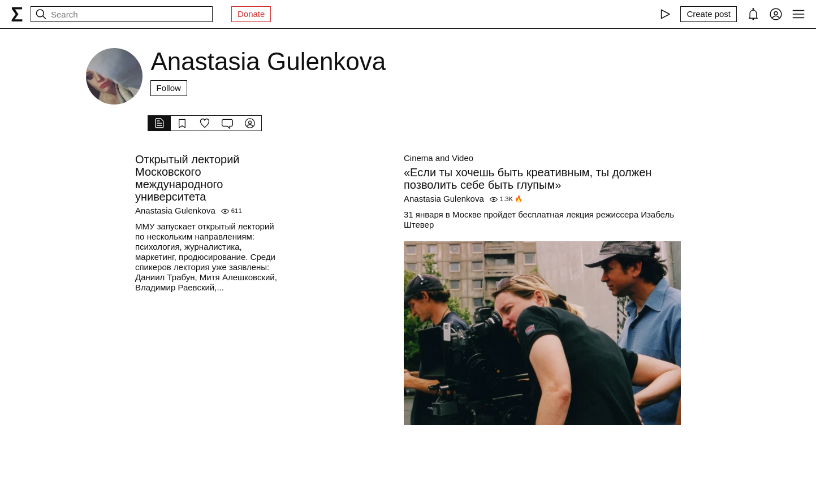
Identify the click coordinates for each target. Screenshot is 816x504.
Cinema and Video (439, 158)
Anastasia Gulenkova (175, 210)
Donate (251, 14)
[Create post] (709, 14)
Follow (169, 88)
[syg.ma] (17, 14)
